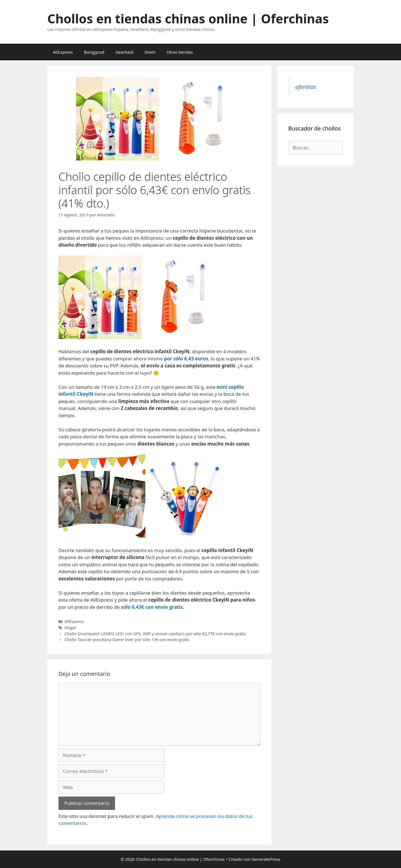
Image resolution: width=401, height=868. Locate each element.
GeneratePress (266, 859)
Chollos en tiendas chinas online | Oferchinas (188, 18)
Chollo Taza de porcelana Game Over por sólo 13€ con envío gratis (127, 640)
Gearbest (124, 52)
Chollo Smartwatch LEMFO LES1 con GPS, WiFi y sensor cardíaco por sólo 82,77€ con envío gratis (155, 634)
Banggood (94, 52)
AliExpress (63, 52)
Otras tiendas (180, 52)
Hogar (70, 628)
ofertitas (306, 87)
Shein (150, 52)
